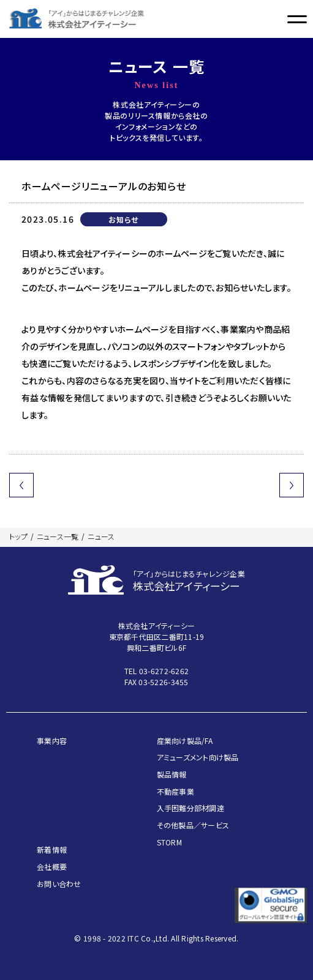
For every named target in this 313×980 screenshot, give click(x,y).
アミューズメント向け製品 (198, 757)
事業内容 (52, 741)
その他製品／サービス (193, 825)
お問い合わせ (59, 884)
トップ (18, 536)
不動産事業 (175, 791)
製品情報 (172, 774)
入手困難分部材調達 (190, 808)
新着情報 (52, 849)
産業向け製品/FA (185, 741)
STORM (169, 842)
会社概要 (52, 867)
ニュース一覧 (58, 536)
